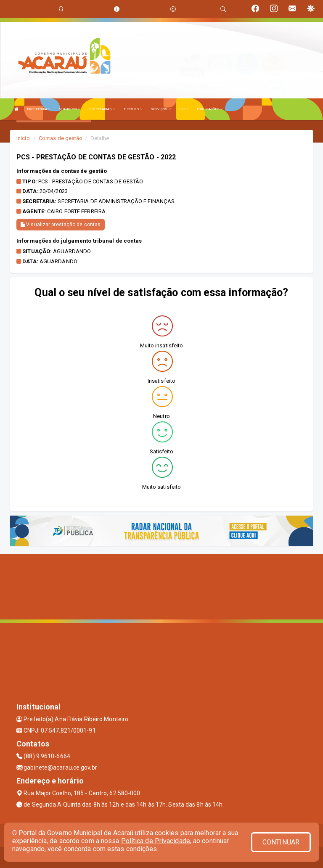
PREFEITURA (38, 109)
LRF (184, 109)
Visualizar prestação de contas (61, 225)
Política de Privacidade (156, 841)
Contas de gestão (61, 138)
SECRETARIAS (102, 109)
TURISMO (133, 109)
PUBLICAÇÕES (210, 109)
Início (23, 138)
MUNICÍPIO (69, 109)
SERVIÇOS (161, 109)
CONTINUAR (281, 842)
